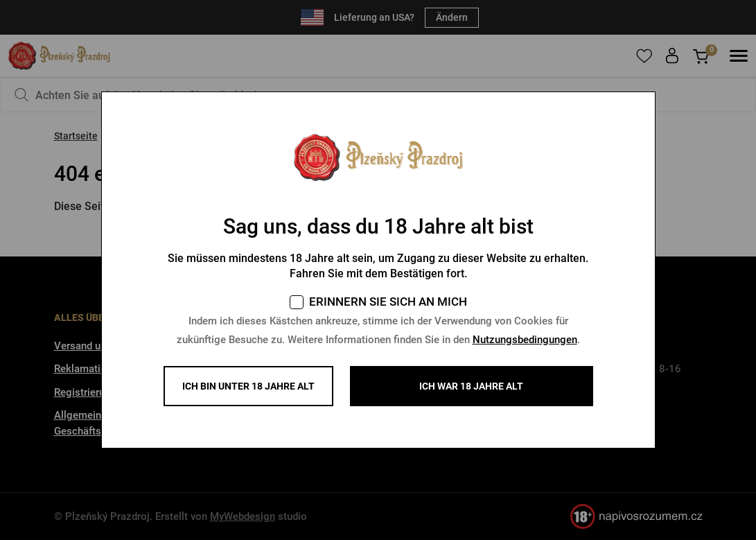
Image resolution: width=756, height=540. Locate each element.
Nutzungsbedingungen (525, 340)
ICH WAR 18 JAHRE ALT (471, 386)
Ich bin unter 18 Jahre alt (248, 386)
